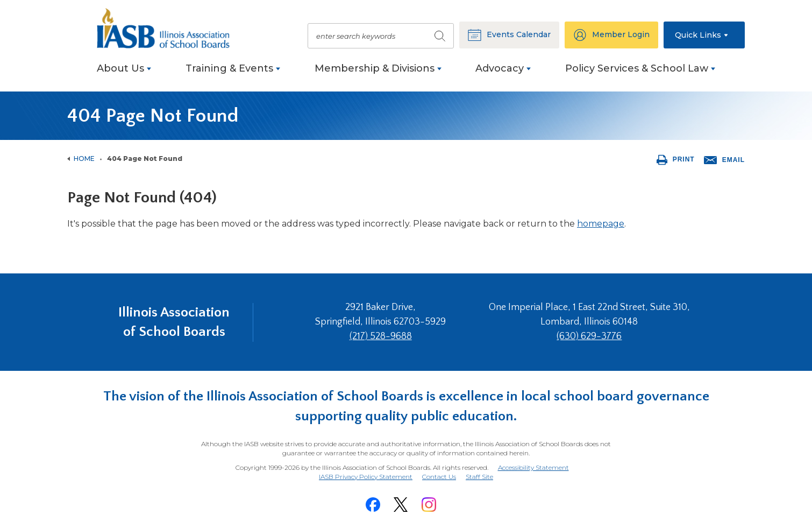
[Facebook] (373, 505)
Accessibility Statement (533, 467)
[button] (704, 35)
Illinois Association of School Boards (174, 322)
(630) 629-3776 (589, 336)
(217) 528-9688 (381, 336)
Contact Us (439, 477)
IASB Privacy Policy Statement (366, 477)
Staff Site (479, 477)
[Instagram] (429, 505)
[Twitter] (401, 505)
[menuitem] (124, 74)
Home (84, 159)
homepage (601, 224)
